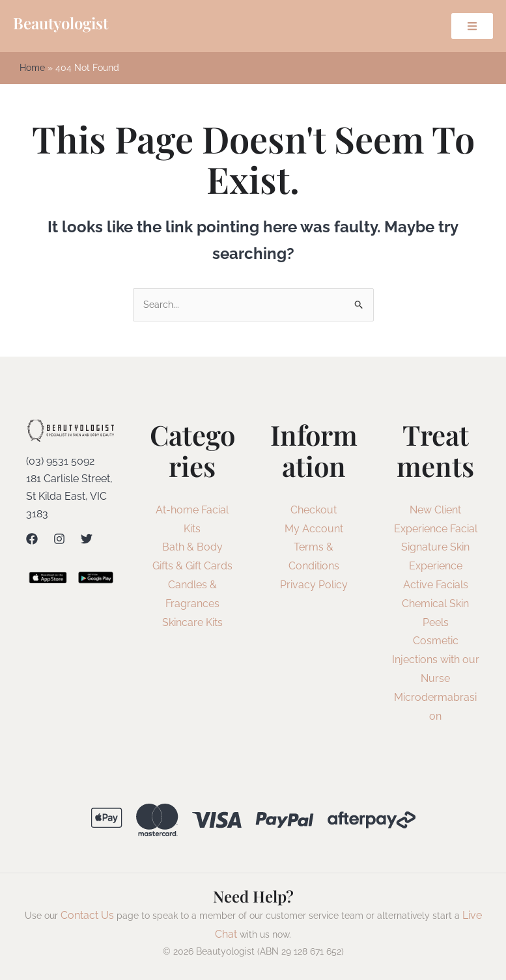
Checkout (314, 510)
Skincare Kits (192, 623)
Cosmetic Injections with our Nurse (436, 661)
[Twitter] (87, 540)
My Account (314, 529)
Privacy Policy (314, 586)
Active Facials (436, 586)
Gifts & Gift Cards (192, 567)
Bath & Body (192, 548)
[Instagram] (59, 540)
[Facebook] (32, 540)
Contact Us (87, 917)
